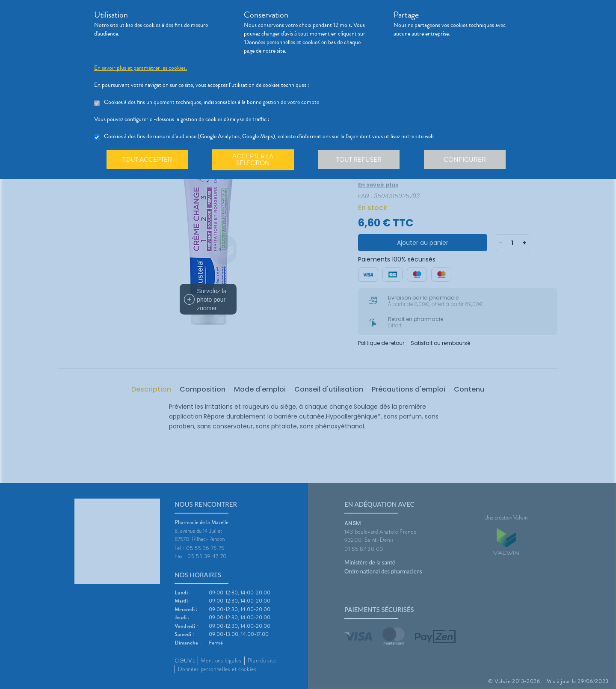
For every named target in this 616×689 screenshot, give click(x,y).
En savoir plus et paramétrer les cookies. (141, 68)
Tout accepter (148, 160)
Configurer (468, 160)
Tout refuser (362, 160)
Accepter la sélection (255, 160)
